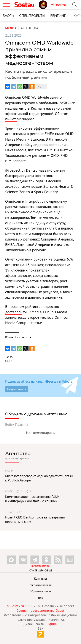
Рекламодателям (40, 585)
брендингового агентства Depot (40, 611)
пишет (11, 119)
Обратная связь (41, 591)
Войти (10, 424)
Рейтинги (59, 16)
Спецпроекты (32, 16)
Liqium (52, 624)
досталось (14, 312)
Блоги (8, 16)
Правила (22, 424)
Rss (40, 598)
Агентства (18, 453)
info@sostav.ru (40, 566)
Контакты (40, 579)
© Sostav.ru (15, 606)
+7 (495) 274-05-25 (40, 570)
